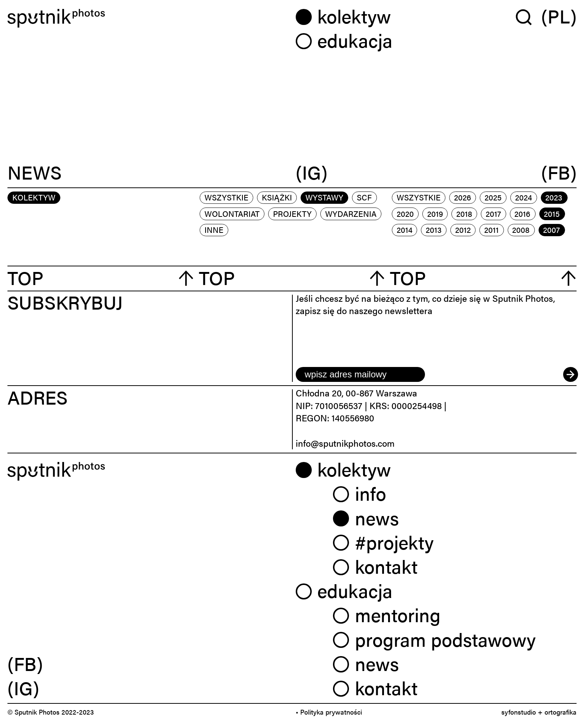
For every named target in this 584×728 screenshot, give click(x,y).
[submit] (570, 374)
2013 (434, 230)
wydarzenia (351, 213)
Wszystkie (226, 197)
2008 (521, 230)
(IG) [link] (23, 687)
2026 (463, 197)
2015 (552, 213)
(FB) (559, 173)
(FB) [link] (25, 663)
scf (364, 197)
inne (214, 230)
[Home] (148, 18)
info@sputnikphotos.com (345, 443)
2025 (493, 197)
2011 (491, 230)
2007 (551, 230)
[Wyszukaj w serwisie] (529, 17)
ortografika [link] (561, 712)
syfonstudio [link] (519, 712)
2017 (493, 213)
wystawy (324, 197)
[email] (360, 374)
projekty (292, 213)
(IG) (312, 173)
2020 (405, 213)
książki (277, 197)
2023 (554, 197)
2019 (435, 213)
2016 (522, 213)
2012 (463, 230)
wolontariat (232, 213)
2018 (464, 213)
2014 (404, 230)
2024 (523, 197)
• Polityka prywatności (329, 712)
